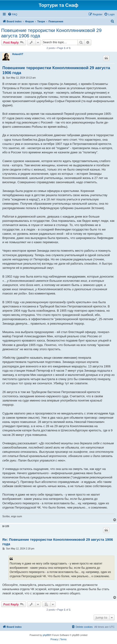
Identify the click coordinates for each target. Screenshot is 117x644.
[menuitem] (13, 14)
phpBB (46, 635)
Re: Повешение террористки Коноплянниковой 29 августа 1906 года (58, 542)
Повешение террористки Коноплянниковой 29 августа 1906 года (51, 33)
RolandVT (18, 54)
